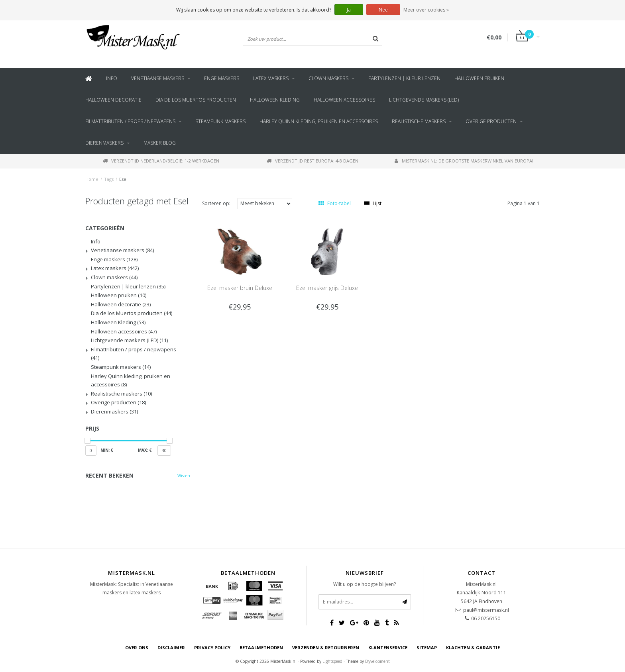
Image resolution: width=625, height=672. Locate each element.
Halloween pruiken (479, 78)
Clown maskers (328, 78)
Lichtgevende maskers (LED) (424, 100)
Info (112, 78)
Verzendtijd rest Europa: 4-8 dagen (312, 161)
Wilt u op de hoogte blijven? (365, 584)
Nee (383, 10)
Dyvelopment (377, 661)
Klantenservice (388, 648)
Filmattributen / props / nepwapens (130, 121)
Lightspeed (332, 661)
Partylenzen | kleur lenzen (404, 78)
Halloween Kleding (275, 100)
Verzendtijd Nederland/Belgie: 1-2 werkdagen (161, 161)
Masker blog (160, 143)
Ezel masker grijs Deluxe (327, 288)
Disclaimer (171, 648)
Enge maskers (222, 78)
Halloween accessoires (344, 100)
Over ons (137, 648)
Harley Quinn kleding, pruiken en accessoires (319, 121)
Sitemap (427, 648)
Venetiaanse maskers (158, 78)
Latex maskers (271, 78)
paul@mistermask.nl (486, 610)
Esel (123, 179)
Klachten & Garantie (473, 648)
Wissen (184, 476)
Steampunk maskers (220, 121)
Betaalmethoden (261, 648)
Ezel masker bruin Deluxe (240, 288)
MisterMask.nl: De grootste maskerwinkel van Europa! (464, 161)
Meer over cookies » (426, 10)
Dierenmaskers (104, 143)
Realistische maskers (419, 121)
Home (92, 179)
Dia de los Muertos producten (196, 100)
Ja (349, 10)
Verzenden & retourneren (326, 648)
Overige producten (491, 121)
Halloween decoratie (113, 100)
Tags (109, 179)
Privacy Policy (212, 648)
